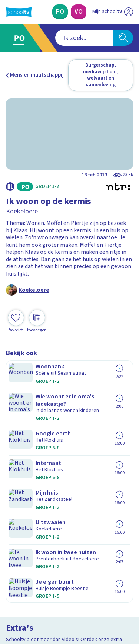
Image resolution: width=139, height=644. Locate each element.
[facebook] (10, 594)
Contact (18, 437)
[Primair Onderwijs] (60, 12)
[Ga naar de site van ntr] (105, 609)
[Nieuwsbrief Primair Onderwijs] (70, 521)
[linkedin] (42, 594)
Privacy (17, 466)
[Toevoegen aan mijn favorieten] (16, 307)
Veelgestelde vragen (36, 447)
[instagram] (26, 594)
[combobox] (60, 38)
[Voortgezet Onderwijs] (79, 12)
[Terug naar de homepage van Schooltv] (19, 12)
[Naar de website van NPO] (129, 12)
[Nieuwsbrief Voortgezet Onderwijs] (70, 542)
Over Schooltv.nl (31, 457)
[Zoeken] (123, 38)
